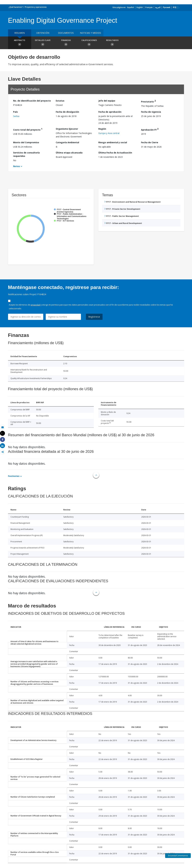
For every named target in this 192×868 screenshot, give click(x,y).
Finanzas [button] (66, 43)
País (15, 112)
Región (102, 129)
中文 (175, 7)
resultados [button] (112, 43)
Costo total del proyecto (28, 129)
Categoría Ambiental (67, 142)
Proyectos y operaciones (36, 7)
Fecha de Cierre (150, 142)
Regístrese (94, 317)
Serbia (16, 116)
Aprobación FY (150, 129)
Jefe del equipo (107, 101)
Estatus (60, 101)
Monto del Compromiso (26, 142)
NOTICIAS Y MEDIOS (91, 33)
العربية (158, 7)
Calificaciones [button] (89, 43)
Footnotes (14, 476)
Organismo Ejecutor (67, 129)
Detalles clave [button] (43, 43)
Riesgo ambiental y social (113, 142)
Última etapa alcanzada (69, 153)
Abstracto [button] (20, 43)
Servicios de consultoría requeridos (26, 154)
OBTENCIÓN (43, 33)
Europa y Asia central (109, 133)
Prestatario (148, 101)
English (140, 7)
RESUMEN (20, 33)
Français (149, 7)
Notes (17, 166)
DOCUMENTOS (66, 33)
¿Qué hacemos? (16, 7)
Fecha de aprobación (110, 112)
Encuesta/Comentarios (178, 856)
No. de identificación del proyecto (32, 101)
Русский (167, 7)
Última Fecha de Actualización (115, 153)
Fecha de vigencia (151, 112)
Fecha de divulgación (67, 112)
